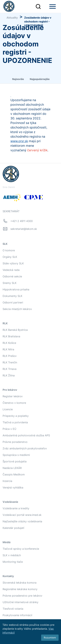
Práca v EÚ (9, 429)
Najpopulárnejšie (40, 79)
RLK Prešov (10, 356)
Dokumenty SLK (12, 296)
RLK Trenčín (10, 362)
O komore (9, 250)
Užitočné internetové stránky (20, 602)
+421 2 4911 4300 (22, 221)
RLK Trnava (10, 369)
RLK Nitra (8, 349)
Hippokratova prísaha (16, 289)
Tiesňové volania (13, 609)
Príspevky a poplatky (16, 416)
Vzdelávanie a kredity (16, 508)
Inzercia (7, 481)
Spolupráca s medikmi (16, 455)
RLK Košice (9, 343)
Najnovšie (18, 79)
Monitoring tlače (13, 562)
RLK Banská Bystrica (15, 330)
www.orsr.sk (19, 141)
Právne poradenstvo (15, 442)
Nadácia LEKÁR (12, 468)
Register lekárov (13, 396)
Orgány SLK (10, 257)
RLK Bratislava (11, 336)
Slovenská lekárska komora (20, 583)
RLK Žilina (9, 375)
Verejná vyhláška (13, 487)
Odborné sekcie (12, 276)
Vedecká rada (11, 270)
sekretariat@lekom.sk (24, 229)
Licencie (8, 409)
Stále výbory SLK (13, 263)
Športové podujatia (15, 461)
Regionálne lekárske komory (20, 589)
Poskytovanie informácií (17, 615)
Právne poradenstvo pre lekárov (22, 596)
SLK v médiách (12, 555)
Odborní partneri (13, 302)
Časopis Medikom (14, 474)
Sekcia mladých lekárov (17, 309)
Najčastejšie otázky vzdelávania (22, 521)
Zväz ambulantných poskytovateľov (25, 448)
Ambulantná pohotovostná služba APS (26, 435)
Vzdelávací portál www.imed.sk (22, 515)
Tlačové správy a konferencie (21, 549)
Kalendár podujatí (13, 528)
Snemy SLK (10, 283)
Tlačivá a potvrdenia (15, 422)
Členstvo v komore (14, 403)
